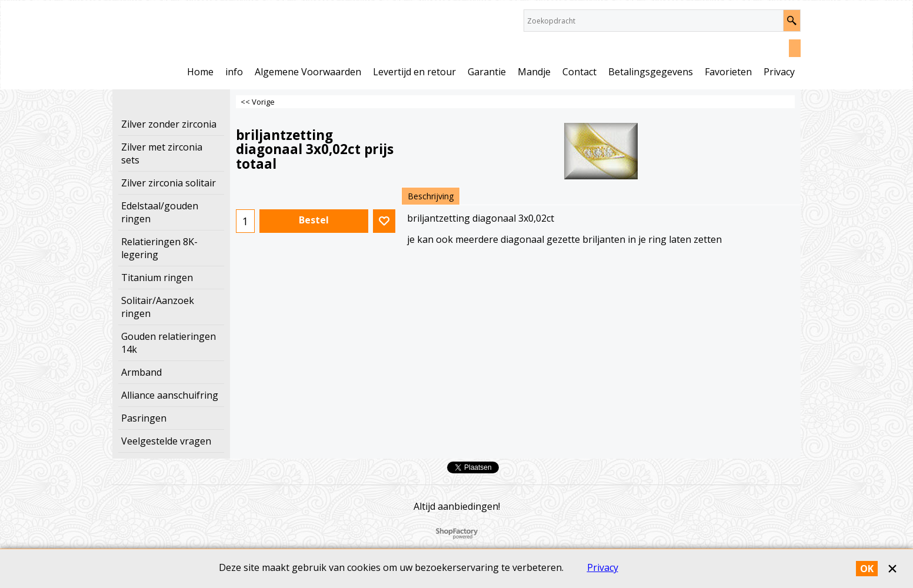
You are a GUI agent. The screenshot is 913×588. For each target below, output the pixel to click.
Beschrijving (431, 196)
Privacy (603, 567)
